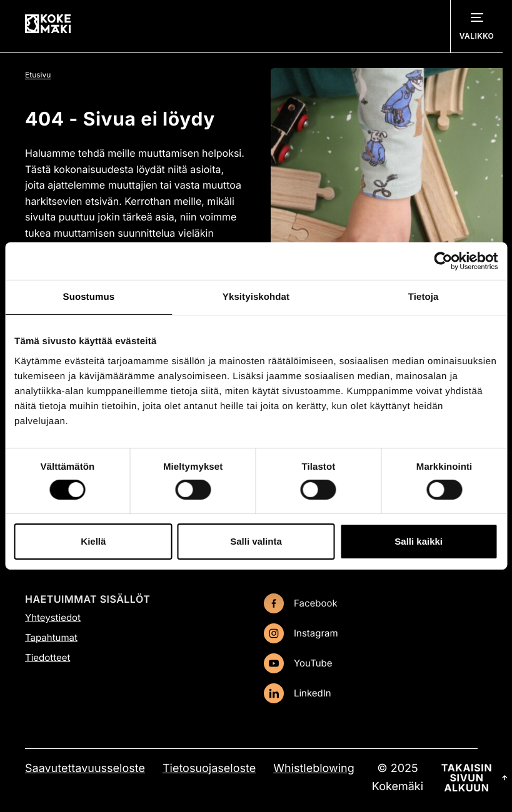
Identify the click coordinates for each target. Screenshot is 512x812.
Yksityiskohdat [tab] (256, 297)
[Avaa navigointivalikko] (476, 26)
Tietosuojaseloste (209, 769)
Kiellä (93, 541)
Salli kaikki (419, 541)
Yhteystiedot (53, 617)
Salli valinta (256, 541)
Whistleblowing (314, 769)
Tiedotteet (48, 657)
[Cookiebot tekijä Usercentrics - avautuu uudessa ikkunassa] (443, 261)
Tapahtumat (51, 637)
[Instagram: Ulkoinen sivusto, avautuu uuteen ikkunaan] (371, 633)
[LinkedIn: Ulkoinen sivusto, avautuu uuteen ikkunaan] (371, 693)
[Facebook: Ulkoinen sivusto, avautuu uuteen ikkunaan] (371, 603)
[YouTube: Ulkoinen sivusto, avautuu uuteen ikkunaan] (371, 663)
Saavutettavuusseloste (85, 769)
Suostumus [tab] (89, 297)
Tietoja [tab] (424, 297)
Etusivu (38, 75)
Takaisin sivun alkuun (475, 778)
